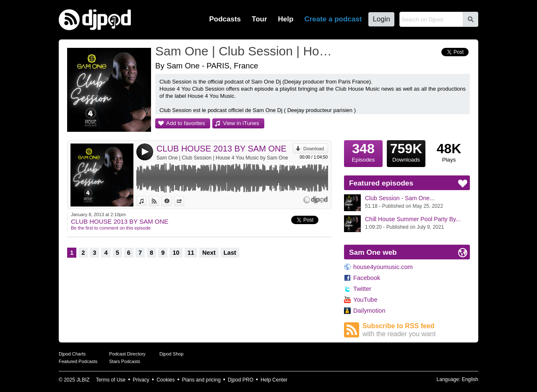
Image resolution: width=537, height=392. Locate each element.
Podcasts (225, 19)
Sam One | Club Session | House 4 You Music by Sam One (222, 158)
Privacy (141, 380)
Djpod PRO (241, 380)
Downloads (406, 152)
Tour (259, 19)
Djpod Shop (172, 354)
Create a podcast (333, 19)
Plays (449, 152)
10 (176, 253)
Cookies (166, 380)
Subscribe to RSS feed (416, 330)
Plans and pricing (201, 380)
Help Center (274, 380)
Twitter (362, 289)
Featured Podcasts (78, 361)
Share (184, 201)
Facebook (367, 278)
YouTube (365, 300)
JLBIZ (83, 380)
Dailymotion (369, 311)
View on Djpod (159, 201)
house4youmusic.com (383, 267)
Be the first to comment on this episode (111, 228)
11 (191, 253)
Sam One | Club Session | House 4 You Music (245, 51)
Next (209, 253)
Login (381, 19)
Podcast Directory (127, 354)
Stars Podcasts (125, 361)
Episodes (363, 152)
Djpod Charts (72, 354)
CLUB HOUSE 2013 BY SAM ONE (222, 149)
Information (171, 201)
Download (314, 149)
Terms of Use (111, 380)
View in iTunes (241, 123)
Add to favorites (186, 123)
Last (230, 253)
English (470, 379)
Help (286, 19)
